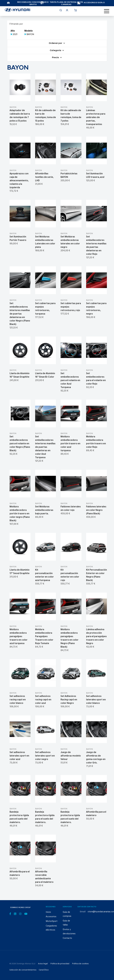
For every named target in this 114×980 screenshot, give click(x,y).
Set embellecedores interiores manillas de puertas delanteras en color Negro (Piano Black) (20, 314)
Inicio (48, 912)
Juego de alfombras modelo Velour (71, 756)
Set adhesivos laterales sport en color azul (19, 756)
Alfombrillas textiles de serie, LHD (44, 177)
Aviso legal (43, 964)
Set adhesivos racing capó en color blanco (18, 700)
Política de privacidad (60, 964)
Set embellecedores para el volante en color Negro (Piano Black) (20, 444)
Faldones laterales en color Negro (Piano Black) (96, 510)
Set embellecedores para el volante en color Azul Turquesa (70, 380)
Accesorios (51, 917)
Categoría (56, 51)
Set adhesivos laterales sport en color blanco (96, 700)
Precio (56, 58)
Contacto (67, 938)
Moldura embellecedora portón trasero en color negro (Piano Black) (20, 514)
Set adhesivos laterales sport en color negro (45, 756)
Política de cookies (80, 964)
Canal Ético (44, 970)
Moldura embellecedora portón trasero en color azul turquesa (70, 444)
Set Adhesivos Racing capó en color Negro (69, 700)
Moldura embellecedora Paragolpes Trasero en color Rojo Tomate (44, 637)
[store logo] (17, 11)
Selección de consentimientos (23, 970)
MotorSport (52, 921)
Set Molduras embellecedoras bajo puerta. (44, 510)
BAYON (13, 107)
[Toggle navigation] (107, 11)
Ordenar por (56, 43)
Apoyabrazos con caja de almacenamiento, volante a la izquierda (19, 181)
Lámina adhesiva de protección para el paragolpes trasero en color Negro (96, 637)
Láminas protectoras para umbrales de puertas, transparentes (96, 117)
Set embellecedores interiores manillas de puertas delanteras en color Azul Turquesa (45, 447)
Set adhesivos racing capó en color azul (43, 700)
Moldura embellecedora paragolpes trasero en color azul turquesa (19, 637)
